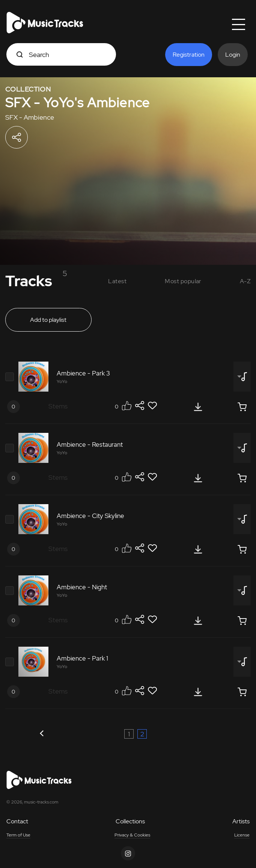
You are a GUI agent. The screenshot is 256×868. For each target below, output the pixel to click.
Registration (189, 55)
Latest (117, 281)
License (242, 835)
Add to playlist (48, 320)
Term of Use (18, 835)
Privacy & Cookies (132, 835)
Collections (130, 821)
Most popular (183, 281)
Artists (241, 821)
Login (233, 55)
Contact (17, 821)
